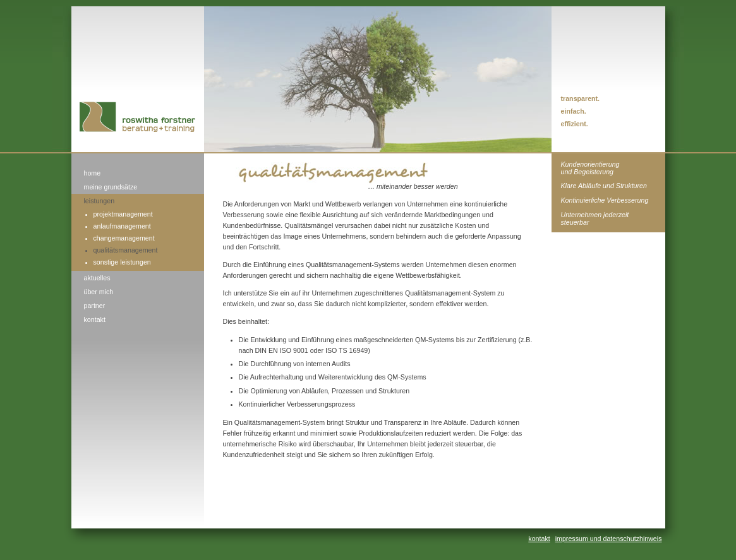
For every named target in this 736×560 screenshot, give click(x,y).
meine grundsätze (111, 187)
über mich (99, 292)
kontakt (95, 319)
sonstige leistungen (122, 262)
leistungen (100, 201)
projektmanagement (123, 214)
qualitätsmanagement (126, 250)
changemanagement (124, 238)
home (93, 173)
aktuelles (97, 278)
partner (95, 306)
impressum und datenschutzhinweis (609, 539)
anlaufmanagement (122, 226)
